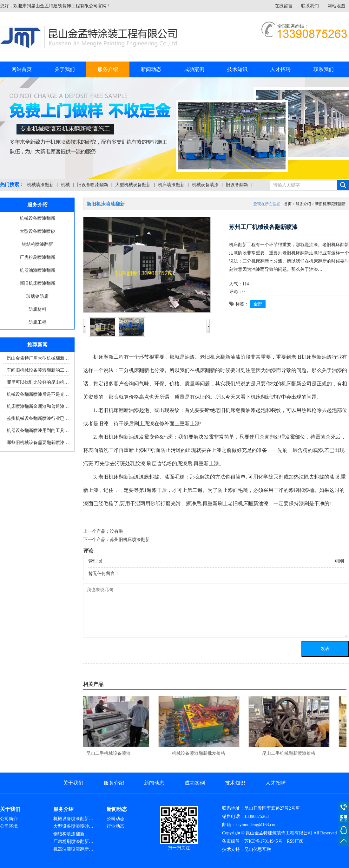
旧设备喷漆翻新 (93, 185)
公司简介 (9, 819)
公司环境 (9, 826)
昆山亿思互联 (258, 849)
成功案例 (194, 69)
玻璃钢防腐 (37, 296)
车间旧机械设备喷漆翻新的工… (38, 370)
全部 (258, 304)
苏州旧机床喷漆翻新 (130, 540)
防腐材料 (37, 309)
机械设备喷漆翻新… (73, 819)
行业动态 (115, 826)
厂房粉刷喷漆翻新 (37, 257)
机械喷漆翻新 (40, 185)
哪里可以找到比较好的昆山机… (38, 382)
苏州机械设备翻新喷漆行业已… (38, 418)
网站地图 (336, 6)
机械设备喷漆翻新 (37, 218)
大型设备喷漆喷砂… (73, 826)
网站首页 (22, 69)
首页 (288, 204)
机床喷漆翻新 (171, 185)
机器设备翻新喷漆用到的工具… (38, 431)
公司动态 (115, 819)
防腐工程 (37, 322)
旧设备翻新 (237, 185)
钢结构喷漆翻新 (37, 244)
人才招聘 (280, 69)
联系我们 (310, 6)
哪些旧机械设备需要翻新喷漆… (38, 443)
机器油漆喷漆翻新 (37, 270)
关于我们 (65, 69)
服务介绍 (108, 69)
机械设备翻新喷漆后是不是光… (38, 394)
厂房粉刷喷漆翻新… (73, 842)
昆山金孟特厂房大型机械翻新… (38, 358)
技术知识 (237, 69)
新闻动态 (151, 69)
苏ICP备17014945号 (263, 841)
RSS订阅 (295, 841)
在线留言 (284, 6)
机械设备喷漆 (205, 185)
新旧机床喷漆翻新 (37, 283)
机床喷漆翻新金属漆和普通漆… (38, 406)
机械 (65, 185)
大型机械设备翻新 (133, 185)
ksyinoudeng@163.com (257, 825)
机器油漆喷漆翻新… (73, 849)
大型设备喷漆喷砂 (37, 231)
